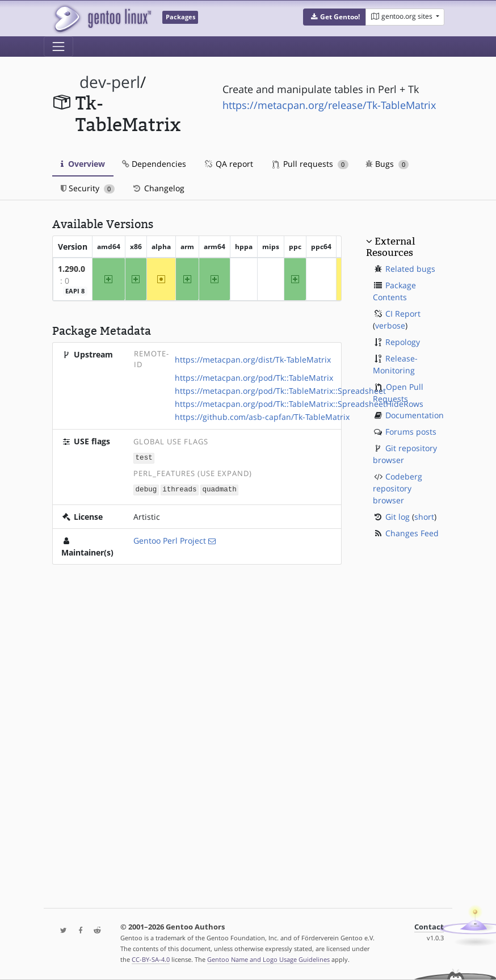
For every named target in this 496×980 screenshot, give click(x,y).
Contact (429, 927)
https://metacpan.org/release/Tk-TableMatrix (329, 105)
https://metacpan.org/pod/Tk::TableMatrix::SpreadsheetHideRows (299, 404)
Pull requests (310, 164)
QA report (228, 164)
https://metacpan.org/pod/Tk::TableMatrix (254, 378)
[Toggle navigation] (58, 47)
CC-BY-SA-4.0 (151, 959)
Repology (403, 342)
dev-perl (110, 82)
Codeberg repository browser (398, 488)
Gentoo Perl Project (170, 539)
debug (146, 488)
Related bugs (410, 269)
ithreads (179, 488)
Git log (398, 517)
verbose (390, 325)
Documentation (415, 415)
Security (88, 188)
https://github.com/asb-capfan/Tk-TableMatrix (262, 417)
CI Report (403, 314)
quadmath (219, 488)
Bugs (387, 164)
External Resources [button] (390, 247)
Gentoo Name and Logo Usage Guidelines (268, 959)
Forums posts (411, 432)
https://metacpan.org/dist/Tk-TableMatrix (253, 359)
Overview (83, 164)
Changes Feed (412, 533)
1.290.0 (72, 269)
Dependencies (154, 164)
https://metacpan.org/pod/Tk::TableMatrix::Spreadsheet (280, 391)
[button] (335, 17)
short (424, 517)
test (144, 457)
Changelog (158, 188)
